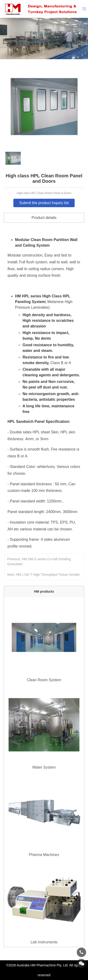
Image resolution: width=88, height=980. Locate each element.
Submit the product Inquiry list (44, 203)
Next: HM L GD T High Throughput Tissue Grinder (44, 575)
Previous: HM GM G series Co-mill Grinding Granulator (39, 562)
